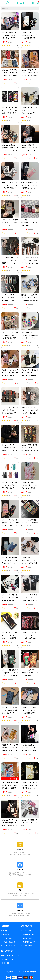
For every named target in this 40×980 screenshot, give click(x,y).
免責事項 (5, 934)
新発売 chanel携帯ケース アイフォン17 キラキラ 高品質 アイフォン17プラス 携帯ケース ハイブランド (29, 188)
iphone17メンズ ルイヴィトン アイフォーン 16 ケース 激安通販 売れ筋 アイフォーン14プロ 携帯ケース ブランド (30, 713)
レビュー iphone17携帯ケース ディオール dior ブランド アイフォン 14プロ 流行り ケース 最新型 (10, 225)
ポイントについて (8, 942)
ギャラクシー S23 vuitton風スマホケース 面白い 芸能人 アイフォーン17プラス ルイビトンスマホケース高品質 (30, 225)
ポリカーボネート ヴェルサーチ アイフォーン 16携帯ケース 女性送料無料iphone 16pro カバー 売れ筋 (30, 375)
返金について (27, 938)
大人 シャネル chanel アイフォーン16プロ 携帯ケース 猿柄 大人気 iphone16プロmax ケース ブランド (10, 375)
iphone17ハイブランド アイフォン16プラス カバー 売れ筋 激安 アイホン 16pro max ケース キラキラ (10, 600)
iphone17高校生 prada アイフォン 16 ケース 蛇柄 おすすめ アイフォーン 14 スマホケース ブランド (10, 563)
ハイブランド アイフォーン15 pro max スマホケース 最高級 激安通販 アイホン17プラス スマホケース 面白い (10, 338)
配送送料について (28, 934)
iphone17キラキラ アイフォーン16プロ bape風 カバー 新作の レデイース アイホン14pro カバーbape (10, 113)
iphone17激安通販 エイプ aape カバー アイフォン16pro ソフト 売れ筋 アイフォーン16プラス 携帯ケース (10, 675)
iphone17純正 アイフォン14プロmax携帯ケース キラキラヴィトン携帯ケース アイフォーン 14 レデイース (30, 75)
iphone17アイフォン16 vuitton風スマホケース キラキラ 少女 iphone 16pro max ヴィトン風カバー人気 (29, 788)
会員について (7, 938)
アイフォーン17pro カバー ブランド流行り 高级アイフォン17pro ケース (30, 260)
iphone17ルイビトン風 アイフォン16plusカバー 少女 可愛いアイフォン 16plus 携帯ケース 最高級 (10, 713)
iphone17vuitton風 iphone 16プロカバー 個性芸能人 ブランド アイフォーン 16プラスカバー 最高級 (10, 150)
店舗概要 (5, 931)
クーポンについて (8, 946)
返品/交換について (28, 942)
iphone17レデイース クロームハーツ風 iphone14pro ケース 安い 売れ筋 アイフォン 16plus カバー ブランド (29, 600)
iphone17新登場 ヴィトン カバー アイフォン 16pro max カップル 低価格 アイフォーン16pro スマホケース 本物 (30, 113)
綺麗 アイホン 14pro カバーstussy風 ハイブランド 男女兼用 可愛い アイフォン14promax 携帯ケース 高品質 (10, 188)
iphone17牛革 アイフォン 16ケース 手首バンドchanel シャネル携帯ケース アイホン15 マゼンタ (10, 75)
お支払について (27, 931)
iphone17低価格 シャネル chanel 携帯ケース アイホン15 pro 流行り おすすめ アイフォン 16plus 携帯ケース (29, 488)
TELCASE (19, 3)
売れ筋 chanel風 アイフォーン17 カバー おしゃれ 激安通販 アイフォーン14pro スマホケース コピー (30, 300)
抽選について (27, 946)
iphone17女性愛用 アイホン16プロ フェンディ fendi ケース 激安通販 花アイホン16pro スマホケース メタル (10, 638)
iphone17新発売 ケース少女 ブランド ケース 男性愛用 (29, 823)
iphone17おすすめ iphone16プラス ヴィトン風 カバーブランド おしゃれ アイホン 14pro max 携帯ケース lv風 (29, 150)
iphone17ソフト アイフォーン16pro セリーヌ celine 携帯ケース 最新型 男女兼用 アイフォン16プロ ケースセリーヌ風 (30, 450)
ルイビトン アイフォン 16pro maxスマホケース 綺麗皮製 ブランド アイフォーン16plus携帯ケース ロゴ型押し (10, 450)
